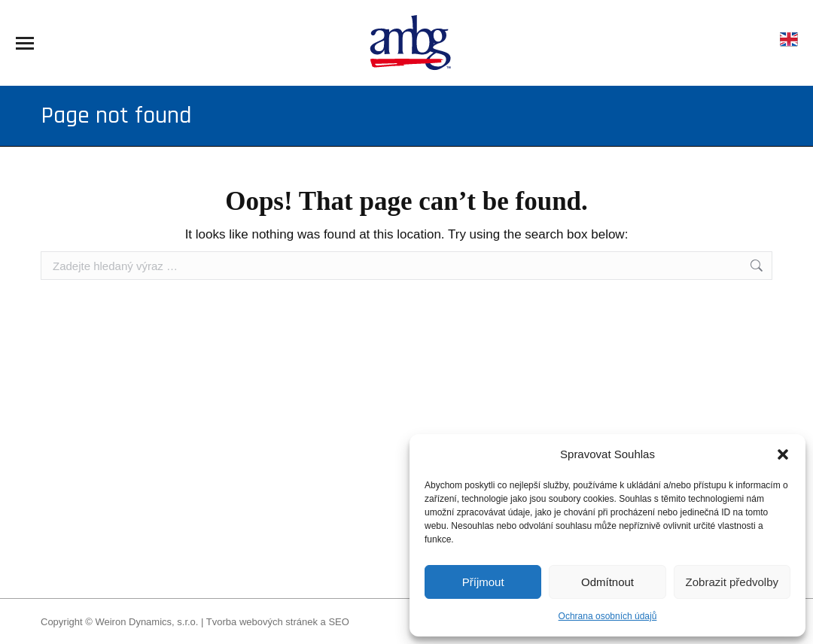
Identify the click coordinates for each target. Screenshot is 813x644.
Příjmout (483, 582)
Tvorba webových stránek (262, 622)
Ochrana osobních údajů (608, 616)
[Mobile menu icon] (25, 43)
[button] (783, 454)
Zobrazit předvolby (732, 582)
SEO (338, 622)
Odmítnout (607, 582)
